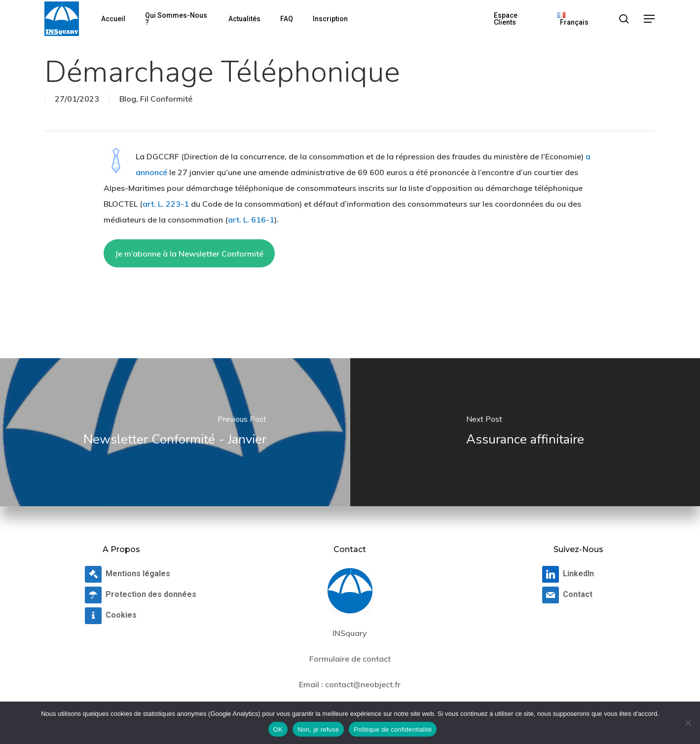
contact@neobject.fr (363, 684)
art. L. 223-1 (166, 204)
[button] (650, 19)
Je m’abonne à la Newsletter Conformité (189, 254)
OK (278, 729)
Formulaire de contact (350, 659)
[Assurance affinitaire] (525, 432)
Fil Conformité (166, 99)
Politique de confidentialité (393, 729)
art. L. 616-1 (251, 220)
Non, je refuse (318, 729)
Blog (128, 99)
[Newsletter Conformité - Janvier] (175, 432)
